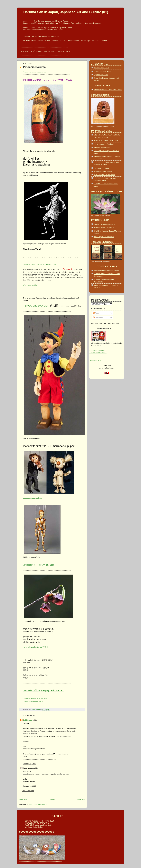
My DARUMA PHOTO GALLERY (106, 140)
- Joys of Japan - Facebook (104, 144)
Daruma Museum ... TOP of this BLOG (40, 821)
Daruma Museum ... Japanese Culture (108, 90)
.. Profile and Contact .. (98, 353)
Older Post (81, 799)
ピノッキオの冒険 (30, 285)
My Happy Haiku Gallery (34, 827)
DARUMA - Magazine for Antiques (106, 270)
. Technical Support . (97, 350)
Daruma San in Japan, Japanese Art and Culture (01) (66, 12)
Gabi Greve (28, 720)
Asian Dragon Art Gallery (103, 171)
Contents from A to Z (101, 68)
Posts (96, 313)
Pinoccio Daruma (34, 67)
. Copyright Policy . (96, 360)
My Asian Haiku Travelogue (104, 227)
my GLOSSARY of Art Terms (104, 175)
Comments (98, 318)
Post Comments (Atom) (38, 804)
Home (52, 799)
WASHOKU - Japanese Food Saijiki (39, 825)
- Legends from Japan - (102, 168)
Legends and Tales (101, 75)
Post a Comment (28, 791)
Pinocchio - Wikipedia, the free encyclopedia (40, 264)
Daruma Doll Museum (102, 147)
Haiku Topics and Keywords (104, 237)
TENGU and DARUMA (36, 306)
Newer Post (23, 799)
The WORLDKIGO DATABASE (37, 823)
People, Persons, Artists (102, 71)
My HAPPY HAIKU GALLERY (105, 224)
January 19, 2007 (30, 764)
